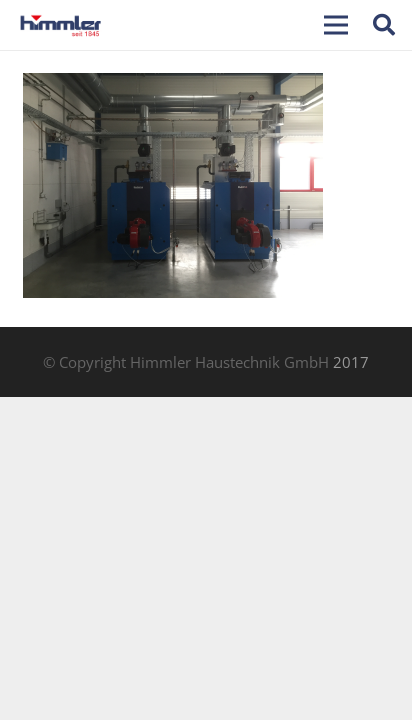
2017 (351, 362)
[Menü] (336, 25)
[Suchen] (384, 25)
